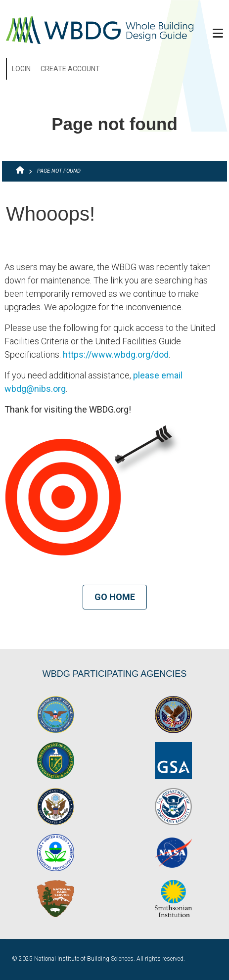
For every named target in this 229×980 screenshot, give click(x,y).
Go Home (115, 597)
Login (21, 69)
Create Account (70, 69)
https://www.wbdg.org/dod (116, 354)
